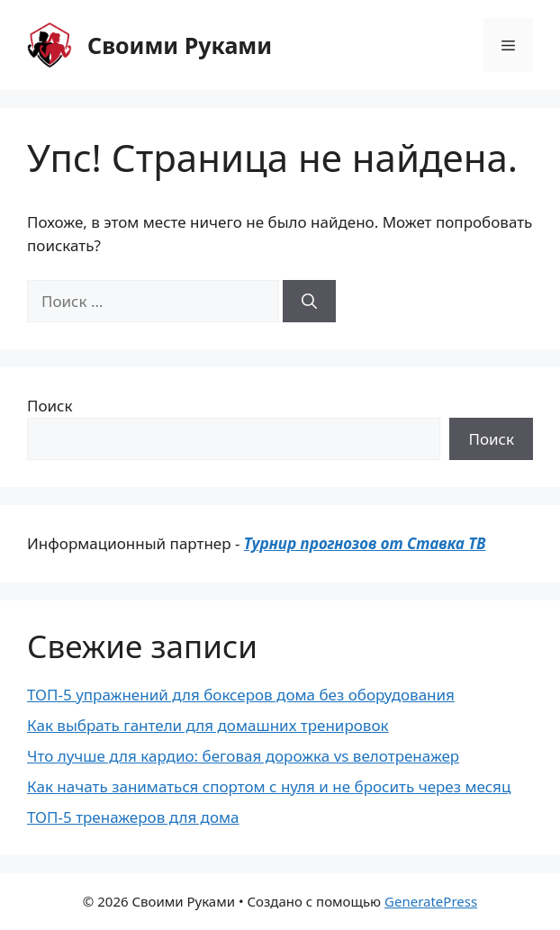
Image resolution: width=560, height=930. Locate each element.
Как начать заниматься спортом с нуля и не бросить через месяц (269, 786)
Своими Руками (180, 45)
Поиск (50, 406)
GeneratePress (431, 901)
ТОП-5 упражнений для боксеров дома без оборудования (241, 695)
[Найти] (309, 302)
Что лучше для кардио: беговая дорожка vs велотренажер (243, 756)
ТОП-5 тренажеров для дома (133, 817)
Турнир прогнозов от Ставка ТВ (365, 543)
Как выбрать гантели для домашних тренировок (208, 725)
